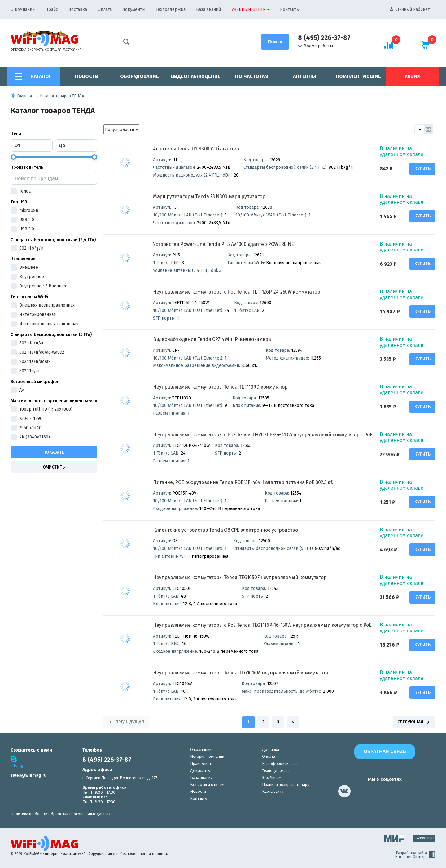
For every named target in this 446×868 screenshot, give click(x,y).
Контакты (290, 9)
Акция (412, 76)
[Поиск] (275, 42)
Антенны (305, 76)
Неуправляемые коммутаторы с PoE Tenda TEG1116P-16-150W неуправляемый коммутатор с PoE (262, 625)
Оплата (105, 9)
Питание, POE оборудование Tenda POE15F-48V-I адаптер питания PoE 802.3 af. (243, 482)
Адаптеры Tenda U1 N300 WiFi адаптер (196, 149)
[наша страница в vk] (344, 791)
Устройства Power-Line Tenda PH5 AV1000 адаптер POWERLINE (223, 244)
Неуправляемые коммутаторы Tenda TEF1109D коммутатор (220, 387)
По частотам (252, 76)
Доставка (78, 9)
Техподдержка (171, 9)
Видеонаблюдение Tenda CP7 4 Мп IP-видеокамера (212, 339)
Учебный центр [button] (249, 9)
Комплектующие (359, 76)
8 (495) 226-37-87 (324, 38)
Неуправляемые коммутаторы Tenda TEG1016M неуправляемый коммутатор (240, 673)
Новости (87, 76)
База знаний (208, 9)
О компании (23, 9)
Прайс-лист (201, 763)
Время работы (315, 46)
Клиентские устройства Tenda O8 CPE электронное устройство (225, 530)
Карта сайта (273, 791)
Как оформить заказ (281, 763)
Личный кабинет (413, 9)
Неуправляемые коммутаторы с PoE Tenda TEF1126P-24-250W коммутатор (236, 292)
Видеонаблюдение (196, 76)
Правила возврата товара (286, 785)
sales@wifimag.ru (28, 775)
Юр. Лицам (272, 777)
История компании (207, 756)
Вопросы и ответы (207, 785)
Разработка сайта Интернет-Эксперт (415, 855)
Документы (134, 9)
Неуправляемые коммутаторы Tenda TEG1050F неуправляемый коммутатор (240, 577)
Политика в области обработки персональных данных (60, 814)
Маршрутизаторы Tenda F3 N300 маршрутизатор (209, 196)
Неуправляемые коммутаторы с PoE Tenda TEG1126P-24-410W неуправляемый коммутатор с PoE (263, 435)
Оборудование (140, 76)
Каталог (41, 76)
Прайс (52, 9)
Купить (422, 169)
